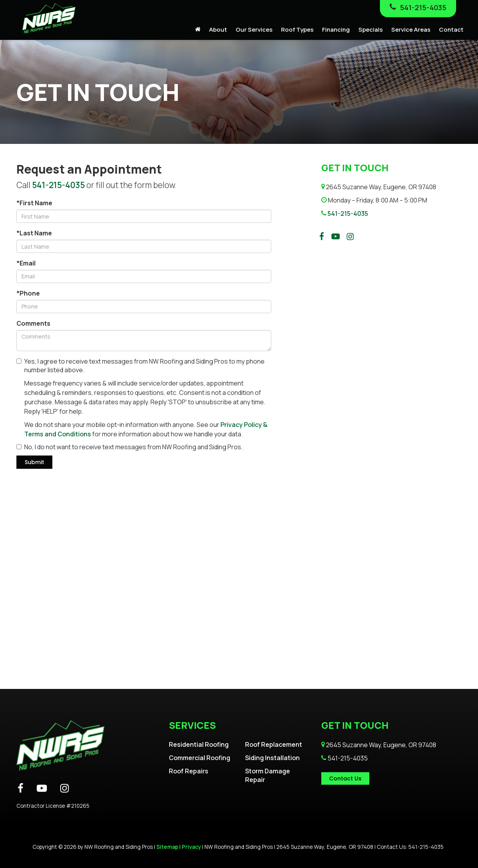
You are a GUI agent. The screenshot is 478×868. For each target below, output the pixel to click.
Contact (451, 30)
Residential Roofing (199, 744)
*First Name (34, 203)
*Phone (28, 293)
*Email (26, 263)
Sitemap (167, 847)
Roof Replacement (274, 744)
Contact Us (345, 778)
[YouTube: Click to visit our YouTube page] (336, 237)
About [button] (218, 30)
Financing (336, 30)
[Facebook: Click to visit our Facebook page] (322, 237)
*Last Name (34, 233)
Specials (371, 30)
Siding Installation (272, 758)
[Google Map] (239, 591)
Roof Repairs (189, 771)
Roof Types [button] (297, 30)
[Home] (198, 30)
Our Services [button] (254, 30)
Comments (33, 323)
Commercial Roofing (200, 758)
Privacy (191, 847)
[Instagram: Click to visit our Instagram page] (350, 237)
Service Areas (411, 30)
